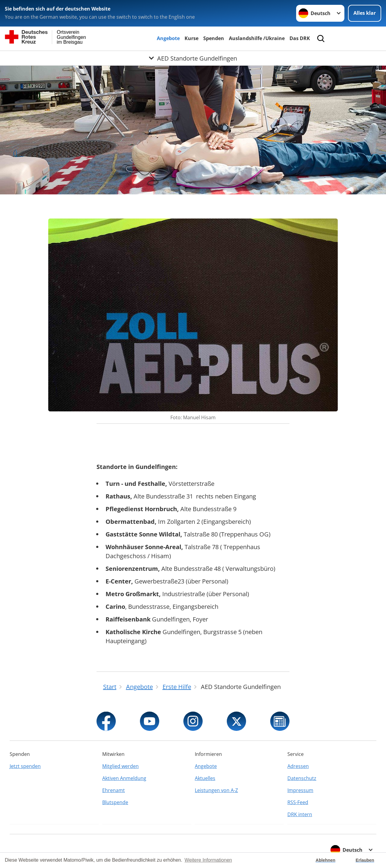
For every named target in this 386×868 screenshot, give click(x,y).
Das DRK (300, 38)
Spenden (214, 38)
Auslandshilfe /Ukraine (257, 38)
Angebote (168, 38)
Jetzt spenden (25, 766)
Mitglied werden (120, 766)
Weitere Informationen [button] (208, 860)
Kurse (191, 38)
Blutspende (115, 802)
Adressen (298, 766)
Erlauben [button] (365, 860)
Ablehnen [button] (326, 860)
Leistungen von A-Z (216, 790)
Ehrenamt (114, 790)
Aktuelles (205, 778)
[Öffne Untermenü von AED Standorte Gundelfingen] (193, 58)
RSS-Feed (298, 802)
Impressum (300, 790)
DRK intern (300, 814)
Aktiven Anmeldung (124, 778)
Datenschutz (302, 778)
